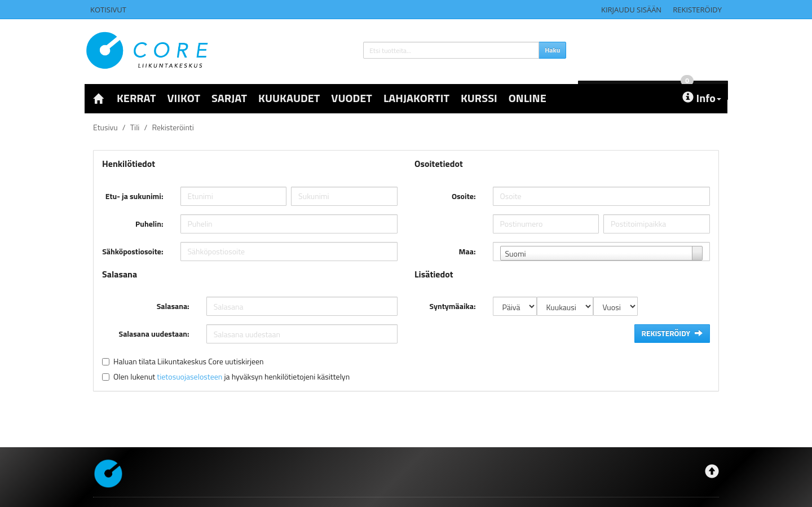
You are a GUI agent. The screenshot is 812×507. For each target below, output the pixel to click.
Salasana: (173, 306)
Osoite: (464, 196)
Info (702, 98)
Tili (135, 127)
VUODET (352, 98)
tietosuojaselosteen (189, 376)
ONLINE (528, 98)
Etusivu (105, 127)
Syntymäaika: (453, 306)
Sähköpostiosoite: (133, 251)
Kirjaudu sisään (631, 10)
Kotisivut (108, 10)
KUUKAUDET (289, 98)
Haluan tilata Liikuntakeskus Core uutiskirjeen (189, 361)
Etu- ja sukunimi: (134, 196)
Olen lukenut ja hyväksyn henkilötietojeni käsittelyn (231, 376)
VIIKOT (184, 98)
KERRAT (136, 98)
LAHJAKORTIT (416, 98)
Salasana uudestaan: (154, 334)
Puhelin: (149, 224)
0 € (661, 49)
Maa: (467, 251)
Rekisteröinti (173, 127)
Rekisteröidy (697, 10)
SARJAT (229, 98)
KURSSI (479, 98)
